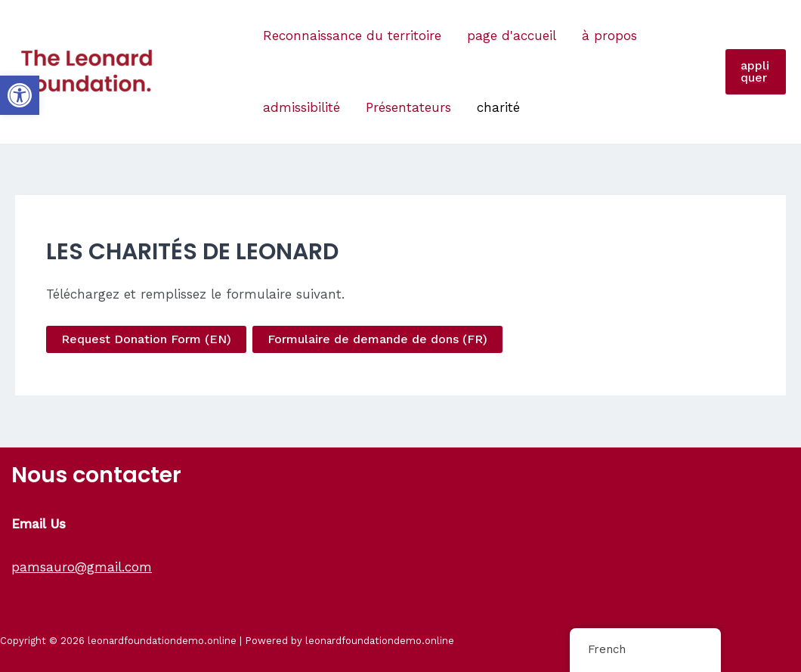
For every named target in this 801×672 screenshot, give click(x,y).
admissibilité (302, 107)
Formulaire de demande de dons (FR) (377, 339)
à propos (609, 36)
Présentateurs (408, 107)
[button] (20, 95)
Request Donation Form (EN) (146, 339)
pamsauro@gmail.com (82, 567)
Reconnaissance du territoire (352, 36)
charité (498, 107)
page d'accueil (512, 36)
